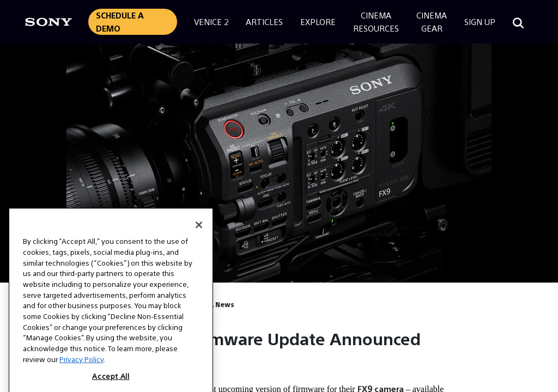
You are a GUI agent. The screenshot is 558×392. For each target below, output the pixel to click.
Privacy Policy (81, 369)
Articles (264, 22)
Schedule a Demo (120, 22)
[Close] (199, 235)
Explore (318, 22)
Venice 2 (211, 22)
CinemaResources (376, 22)
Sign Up (480, 22)
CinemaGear (432, 22)
